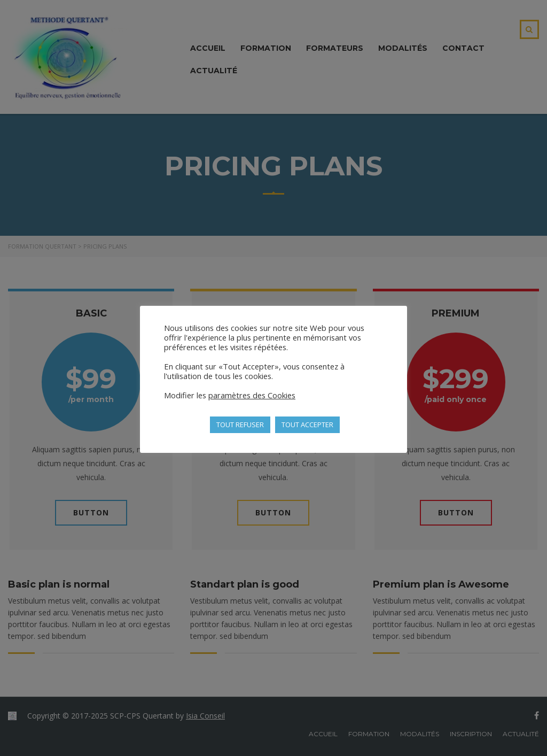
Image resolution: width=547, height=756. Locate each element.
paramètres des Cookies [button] (252, 395)
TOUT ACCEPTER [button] (307, 425)
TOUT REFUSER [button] (240, 425)
